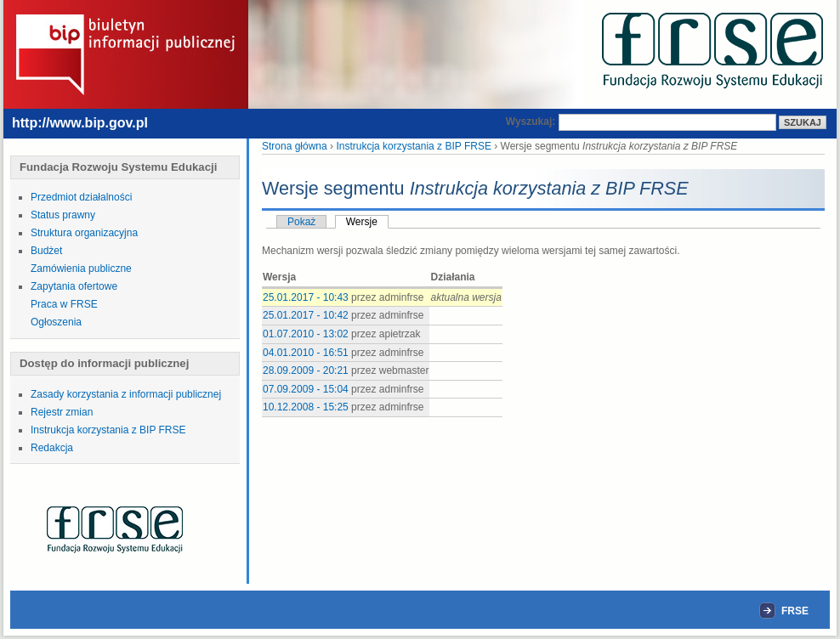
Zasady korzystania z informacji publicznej (126, 394)
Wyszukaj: (532, 122)
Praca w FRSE (64, 304)
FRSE (712, 51)
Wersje (362, 222)
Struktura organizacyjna (84, 233)
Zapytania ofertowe (74, 286)
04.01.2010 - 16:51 (306, 353)
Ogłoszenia (56, 322)
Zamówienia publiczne (81, 269)
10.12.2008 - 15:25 (306, 407)
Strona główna (295, 146)
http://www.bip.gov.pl (80, 123)
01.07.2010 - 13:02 (306, 334)
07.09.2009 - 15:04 (306, 389)
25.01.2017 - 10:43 (306, 297)
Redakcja (52, 448)
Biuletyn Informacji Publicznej (126, 53)
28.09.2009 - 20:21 (306, 370)
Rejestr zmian (62, 412)
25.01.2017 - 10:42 (306, 315)
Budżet (46, 251)
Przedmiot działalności (81, 197)
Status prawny (63, 215)
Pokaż (301, 222)
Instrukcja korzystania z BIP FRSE (108, 430)
